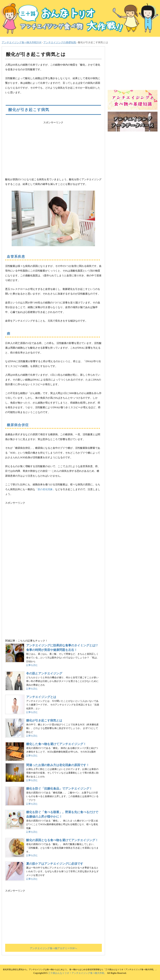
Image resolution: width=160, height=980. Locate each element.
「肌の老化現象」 (45, 489)
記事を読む (32, 665)
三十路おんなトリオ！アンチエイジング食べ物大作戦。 (77, 973)
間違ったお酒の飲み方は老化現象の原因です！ (58, 765)
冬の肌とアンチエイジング (44, 673)
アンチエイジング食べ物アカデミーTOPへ (53, 948)
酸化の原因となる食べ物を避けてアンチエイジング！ (62, 840)
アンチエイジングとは (41, 697)
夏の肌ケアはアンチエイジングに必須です (55, 864)
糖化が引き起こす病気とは (44, 720)
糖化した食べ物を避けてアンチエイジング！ (56, 744)
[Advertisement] (53, 148)
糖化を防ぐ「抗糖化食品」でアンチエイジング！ (59, 789)
